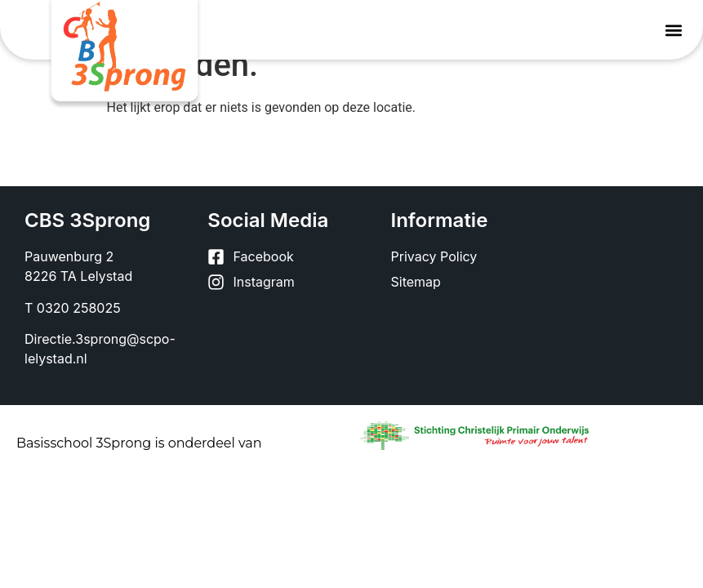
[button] (673, 30)
